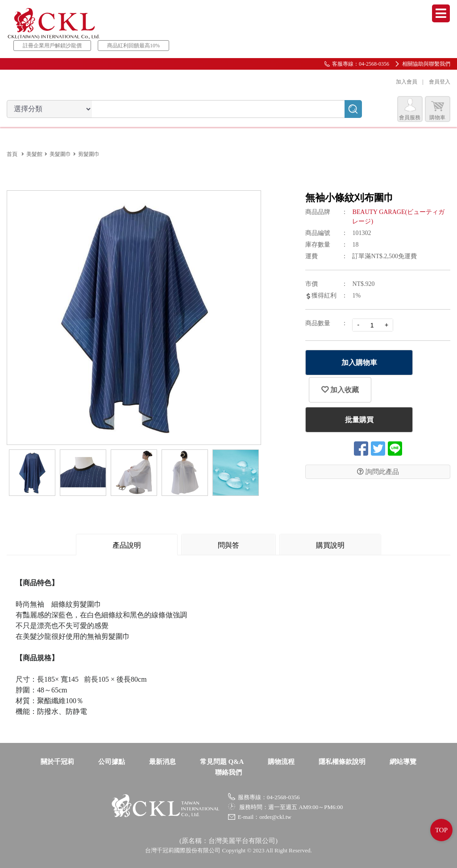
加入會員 (407, 82)
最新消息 (162, 762)
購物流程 (281, 762)
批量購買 (354, 417)
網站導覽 (403, 762)
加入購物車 (354, 363)
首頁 (12, 154)
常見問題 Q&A (222, 762)
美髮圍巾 (60, 154)
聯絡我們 (228, 772)
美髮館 (34, 154)
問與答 (228, 545)
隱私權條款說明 (342, 762)
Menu (441, 13)
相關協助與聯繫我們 (426, 64)
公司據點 (112, 762)
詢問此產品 (378, 469)
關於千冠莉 (57, 762)
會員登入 (440, 82)
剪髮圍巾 (89, 154)
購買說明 (330, 545)
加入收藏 (431, 375)
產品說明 (127, 545)
